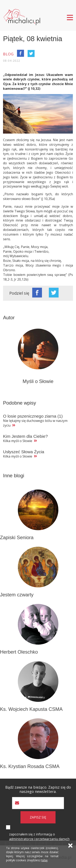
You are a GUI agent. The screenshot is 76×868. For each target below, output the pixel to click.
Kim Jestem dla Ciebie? (25, 436)
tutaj (44, 860)
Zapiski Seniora (17, 537)
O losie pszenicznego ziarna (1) (33, 416)
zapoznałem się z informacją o (39, 837)
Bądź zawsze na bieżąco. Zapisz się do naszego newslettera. (38, 789)
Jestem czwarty (17, 595)
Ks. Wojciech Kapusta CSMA (31, 709)
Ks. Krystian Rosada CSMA (30, 766)
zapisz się (38, 817)
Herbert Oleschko (19, 652)
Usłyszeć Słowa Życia (24, 452)
